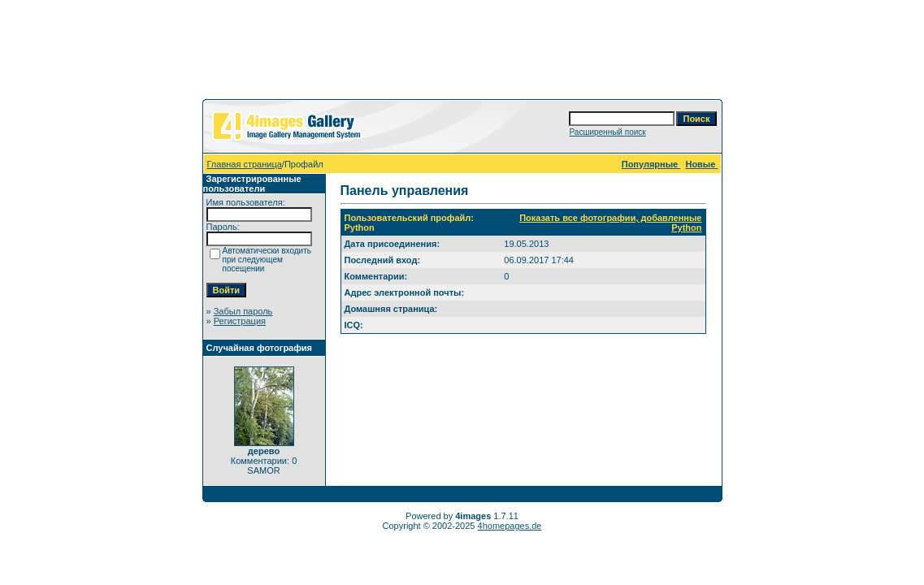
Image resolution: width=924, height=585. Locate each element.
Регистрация (240, 321)
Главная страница (245, 164)
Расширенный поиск (607, 132)
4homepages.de (510, 526)
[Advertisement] (462, 53)
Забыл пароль (243, 311)
